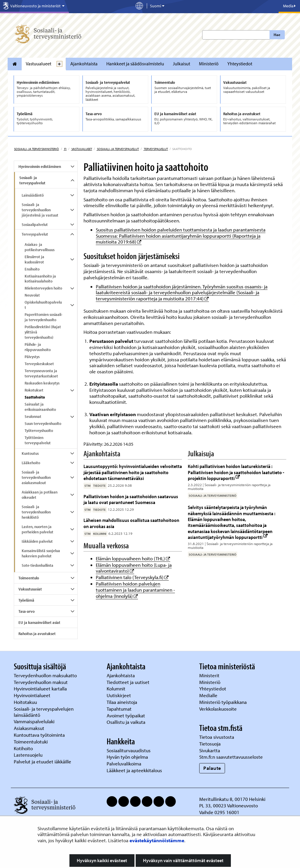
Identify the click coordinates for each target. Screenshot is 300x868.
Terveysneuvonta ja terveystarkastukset (41, 373)
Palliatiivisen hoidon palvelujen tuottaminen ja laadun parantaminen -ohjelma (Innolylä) (135, 590)
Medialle (209, 695)
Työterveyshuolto (39, 430)
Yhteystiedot (240, 64)
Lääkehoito (31, 463)
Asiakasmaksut (29, 728)
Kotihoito (23, 748)
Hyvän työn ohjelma (127, 757)
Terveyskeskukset (39, 364)
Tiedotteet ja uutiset (129, 682)
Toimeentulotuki (31, 742)
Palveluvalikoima (124, 764)
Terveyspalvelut (156, 149)
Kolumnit (117, 689)
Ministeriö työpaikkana (224, 702)
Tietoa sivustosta (217, 737)
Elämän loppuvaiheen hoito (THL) (133, 558)
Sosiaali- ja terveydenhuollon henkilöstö (36, 512)
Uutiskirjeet (119, 695)
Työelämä (26, 600)
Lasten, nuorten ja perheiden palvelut (37, 529)
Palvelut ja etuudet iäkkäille (42, 761)
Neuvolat (32, 295)
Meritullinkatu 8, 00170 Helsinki (232, 799)
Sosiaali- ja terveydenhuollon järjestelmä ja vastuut (40, 210)
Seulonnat (33, 416)
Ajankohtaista (84, 64)
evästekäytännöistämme (157, 840)
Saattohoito (35, 397)
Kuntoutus (30, 453)
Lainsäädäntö (33, 195)
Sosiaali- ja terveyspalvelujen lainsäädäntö (44, 712)
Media (289, 6)
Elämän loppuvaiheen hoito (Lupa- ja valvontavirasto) (134, 568)
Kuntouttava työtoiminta (39, 735)
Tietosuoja (210, 744)
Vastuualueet (39, 64)
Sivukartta (210, 750)
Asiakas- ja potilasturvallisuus (40, 247)
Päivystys (32, 357)
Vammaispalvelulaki (35, 721)
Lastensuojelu (29, 755)
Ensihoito (32, 269)
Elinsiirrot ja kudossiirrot (34, 259)
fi (65, 149)
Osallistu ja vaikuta (126, 722)
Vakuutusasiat (30, 589)
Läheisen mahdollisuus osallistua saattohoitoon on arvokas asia (131, 523)
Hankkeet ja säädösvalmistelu (135, 64)
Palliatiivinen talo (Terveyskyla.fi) (132, 577)
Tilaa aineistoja (122, 702)
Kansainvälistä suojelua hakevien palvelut (41, 553)
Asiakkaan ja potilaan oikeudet (40, 495)
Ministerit (210, 675)
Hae (277, 35)
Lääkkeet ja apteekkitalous (134, 770)
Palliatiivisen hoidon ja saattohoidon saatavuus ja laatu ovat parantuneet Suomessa (131, 499)
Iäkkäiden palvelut (37, 541)
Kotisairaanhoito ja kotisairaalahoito (40, 279)
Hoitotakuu (26, 702)
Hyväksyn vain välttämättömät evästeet (183, 860)
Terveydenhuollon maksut (41, 682)
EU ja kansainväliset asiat (39, 622)
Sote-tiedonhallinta (37, 565)
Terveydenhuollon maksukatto (46, 675)
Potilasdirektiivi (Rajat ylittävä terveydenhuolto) (43, 332)
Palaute (212, 768)
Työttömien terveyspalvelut (38, 440)
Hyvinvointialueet (33, 695)
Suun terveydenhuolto (43, 423)
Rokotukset (34, 390)
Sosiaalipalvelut (35, 224)
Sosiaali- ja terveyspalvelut (118, 149)
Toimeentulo (29, 578)
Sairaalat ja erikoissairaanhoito (40, 407)
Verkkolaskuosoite (219, 709)
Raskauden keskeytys (42, 383)
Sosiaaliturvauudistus (129, 750)
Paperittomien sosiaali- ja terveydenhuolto (44, 317)
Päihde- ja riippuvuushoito (38, 347)
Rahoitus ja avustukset (37, 634)
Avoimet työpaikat (126, 715)
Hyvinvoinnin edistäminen (40, 166)
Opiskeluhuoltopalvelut (43, 305)
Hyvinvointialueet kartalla (41, 689)
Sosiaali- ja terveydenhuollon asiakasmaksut (36, 477)
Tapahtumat (119, 709)
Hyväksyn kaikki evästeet (102, 860)
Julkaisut (181, 64)
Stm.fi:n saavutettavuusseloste (231, 757)
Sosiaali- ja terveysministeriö (36, 149)
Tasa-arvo (27, 611)
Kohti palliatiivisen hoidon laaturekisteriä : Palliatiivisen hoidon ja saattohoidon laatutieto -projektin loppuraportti (236, 472)
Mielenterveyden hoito (43, 288)
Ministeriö (209, 64)
